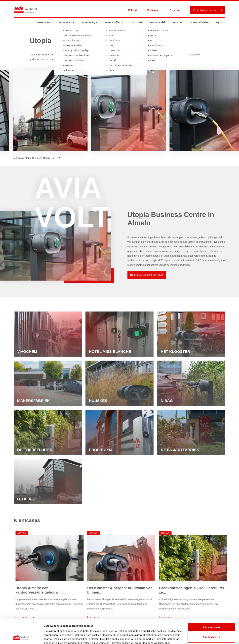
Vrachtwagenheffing (207, 10)
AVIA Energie (90, 22)
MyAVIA (221, 22)
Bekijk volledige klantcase (147, 281)
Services (177, 22)
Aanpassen (211, 614)
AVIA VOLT (68, 22)
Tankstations (44, 22)
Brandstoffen (115, 22)
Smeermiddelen (199, 22)
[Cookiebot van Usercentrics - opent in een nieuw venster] (21, 638)
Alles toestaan (211, 605)
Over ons (175, 10)
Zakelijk (133, 10)
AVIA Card (137, 22)
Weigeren (211, 624)
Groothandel (157, 22)
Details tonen (51, 637)
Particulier (153, 10)
